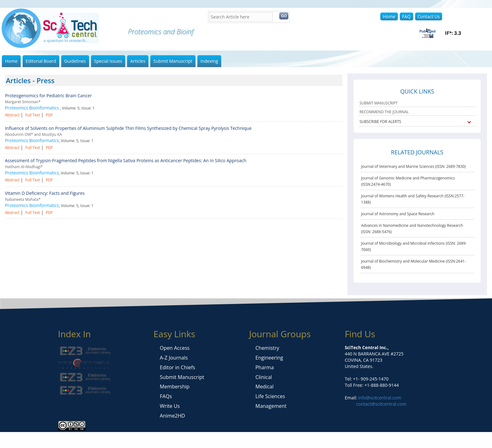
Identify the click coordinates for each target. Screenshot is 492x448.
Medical (265, 387)
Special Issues (108, 61)
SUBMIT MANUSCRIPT (379, 103)
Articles (138, 61)
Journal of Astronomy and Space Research (398, 214)
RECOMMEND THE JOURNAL (384, 112)
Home (389, 16)
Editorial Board (41, 61)
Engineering (269, 358)
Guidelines (75, 61)
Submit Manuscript (173, 61)
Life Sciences (270, 396)
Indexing (209, 61)
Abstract (12, 115)
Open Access (175, 348)
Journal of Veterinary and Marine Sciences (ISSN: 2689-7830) (414, 166)
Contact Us (429, 16)
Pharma (265, 367)
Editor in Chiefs (177, 367)
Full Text (33, 115)
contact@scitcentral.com (381, 404)
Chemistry (267, 348)
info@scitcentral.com (379, 398)
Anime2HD (172, 416)
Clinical (264, 377)
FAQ (406, 16)
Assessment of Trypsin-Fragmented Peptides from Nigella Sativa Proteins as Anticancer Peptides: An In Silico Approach (126, 160)
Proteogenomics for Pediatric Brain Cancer (48, 96)
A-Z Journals (174, 358)
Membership (175, 387)
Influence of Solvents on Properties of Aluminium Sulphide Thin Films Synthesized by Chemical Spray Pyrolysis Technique (128, 128)
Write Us (170, 406)
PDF (49, 115)
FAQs (166, 396)
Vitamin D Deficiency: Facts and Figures (45, 193)
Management (271, 406)
